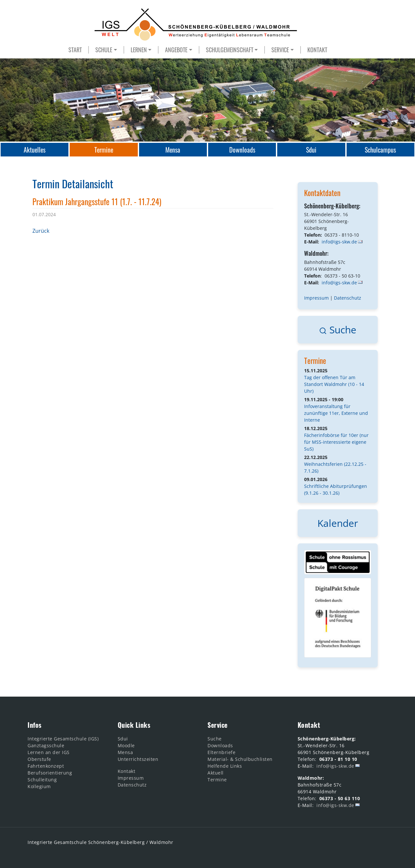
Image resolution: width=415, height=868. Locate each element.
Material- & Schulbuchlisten (240, 759)
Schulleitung (42, 780)
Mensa (125, 752)
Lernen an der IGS (49, 752)
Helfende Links (225, 766)
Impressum (316, 298)
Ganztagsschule (46, 745)
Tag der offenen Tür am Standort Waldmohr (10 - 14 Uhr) (334, 384)
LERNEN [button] (139, 50)
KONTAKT (317, 50)
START (75, 50)
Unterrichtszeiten (138, 759)
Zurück (41, 231)
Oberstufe (39, 759)
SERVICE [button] (280, 50)
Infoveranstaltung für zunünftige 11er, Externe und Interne (336, 413)
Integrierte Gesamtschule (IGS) (63, 739)
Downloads (220, 745)
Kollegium (39, 786)
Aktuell (216, 773)
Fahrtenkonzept (46, 766)
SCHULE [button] (104, 50)
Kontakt (127, 771)
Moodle (126, 745)
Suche (338, 330)
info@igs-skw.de (339, 242)
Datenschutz (348, 298)
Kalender (338, 523)
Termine (315, 361)
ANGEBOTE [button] (176, 50)
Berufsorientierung (50, 773)
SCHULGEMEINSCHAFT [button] (230, 50)
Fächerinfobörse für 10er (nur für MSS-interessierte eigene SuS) (336, 442)
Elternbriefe (221, 752)
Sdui (123, 739)
